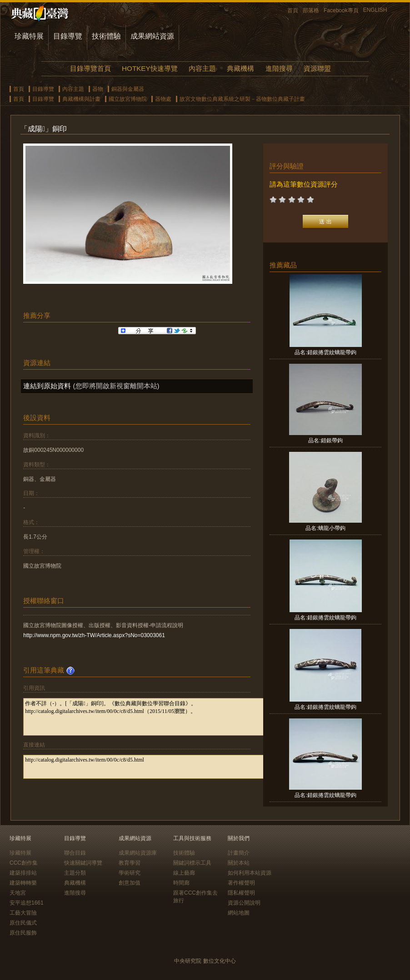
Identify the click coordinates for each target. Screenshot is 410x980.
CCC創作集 (24, 863)
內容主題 (202, 68)
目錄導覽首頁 (90, 68)
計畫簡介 (239, 853)
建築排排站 (23, 873)
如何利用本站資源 (250, 873)
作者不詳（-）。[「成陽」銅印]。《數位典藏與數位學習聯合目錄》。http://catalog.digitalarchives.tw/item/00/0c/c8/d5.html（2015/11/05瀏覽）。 (156, 717)
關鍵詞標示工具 (192, 863)
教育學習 (130, 863)
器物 (98, 89)
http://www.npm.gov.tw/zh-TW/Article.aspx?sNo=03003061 (94, 635)
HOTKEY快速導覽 (150, 68)
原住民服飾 (23, 933)
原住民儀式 (23, 923)
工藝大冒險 (23, 913)
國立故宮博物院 (128, 99)
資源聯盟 (317, 68)
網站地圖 (239, 913)
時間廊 (181, 883)
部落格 (311, 10)
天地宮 (18, 893)
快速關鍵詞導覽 (83, 863)
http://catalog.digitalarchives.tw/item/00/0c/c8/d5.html (156, 767)
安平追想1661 (27, 903)
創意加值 (130, 883)
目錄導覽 (68, 36)
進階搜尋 (279, 68)
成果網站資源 (152, 36)
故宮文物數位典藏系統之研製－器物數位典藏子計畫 (242, 99)
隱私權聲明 (241, 893)
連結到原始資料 (47, 386)
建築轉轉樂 (23, 883)
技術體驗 (106, 36)
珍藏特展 (29, 36)
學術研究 (130, 873)
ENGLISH (375, 10)
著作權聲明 (241, 883)
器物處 (163, 99)
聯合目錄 (75, 853)
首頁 (293, 10)
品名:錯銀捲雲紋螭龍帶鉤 (325, 352)
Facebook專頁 (341, 10)
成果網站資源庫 (138, 853)
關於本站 (239, 863)
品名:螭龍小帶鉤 (325, 528)
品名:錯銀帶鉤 (325, 441)
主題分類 (75, 873)
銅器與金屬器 (128, 89)
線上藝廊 (184, 873)
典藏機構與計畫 (81, 99)
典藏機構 (240, 68)
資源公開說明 (244, 903)
